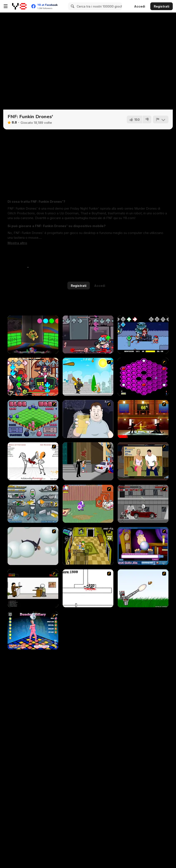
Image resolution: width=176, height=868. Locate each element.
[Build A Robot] (33, 504)
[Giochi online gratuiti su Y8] (19, 6)
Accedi (140, 6)
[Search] (72, 6)
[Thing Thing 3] (143, 504)
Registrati (162, 6)
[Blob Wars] (33, 419)
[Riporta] (161, 119)
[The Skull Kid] (33, 588)
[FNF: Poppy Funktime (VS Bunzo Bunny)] (33, 334)
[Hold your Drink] (88, 419)
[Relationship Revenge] (33, 461)
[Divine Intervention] (88, 461)
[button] (17, 243)
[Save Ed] (88, 546)
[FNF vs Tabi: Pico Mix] (33, 377)
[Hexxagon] (143, 377)
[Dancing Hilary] (33, 631)
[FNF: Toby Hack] (143, 334)
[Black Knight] (88, 377)
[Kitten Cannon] (143, 588)
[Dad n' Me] (88, 504)
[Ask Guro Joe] (143, 546)
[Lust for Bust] (143, 461)
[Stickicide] (88, 588)
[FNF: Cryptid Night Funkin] (88, 334)
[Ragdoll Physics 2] (33, 546)
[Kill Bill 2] (143, 419)
